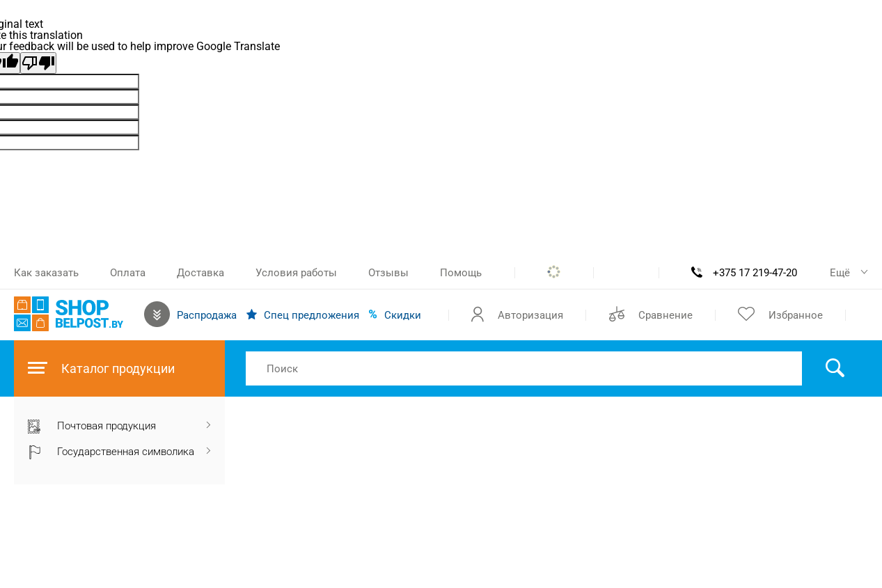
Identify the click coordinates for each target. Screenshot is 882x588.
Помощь (461, 273)
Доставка (200, 273)
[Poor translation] (38, 63)
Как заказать (46, 273)
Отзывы (388, 273)
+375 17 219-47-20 (755, 273)
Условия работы (296, 273)
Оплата (128, 273)
